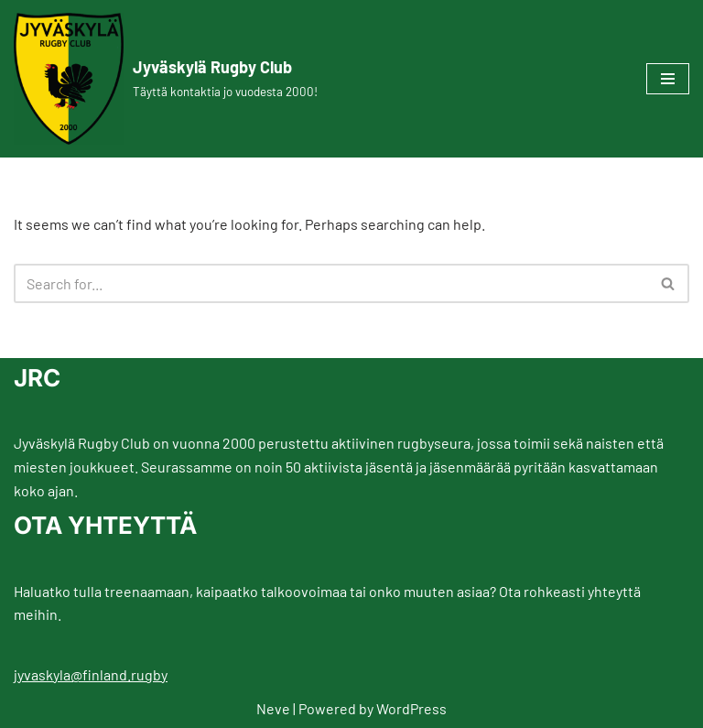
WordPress (411, 708)
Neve (273, 708)
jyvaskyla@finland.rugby (91, 674)
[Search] (331, 283)
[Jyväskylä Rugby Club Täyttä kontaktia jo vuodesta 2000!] (166, 79)
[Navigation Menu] (668, 79)
